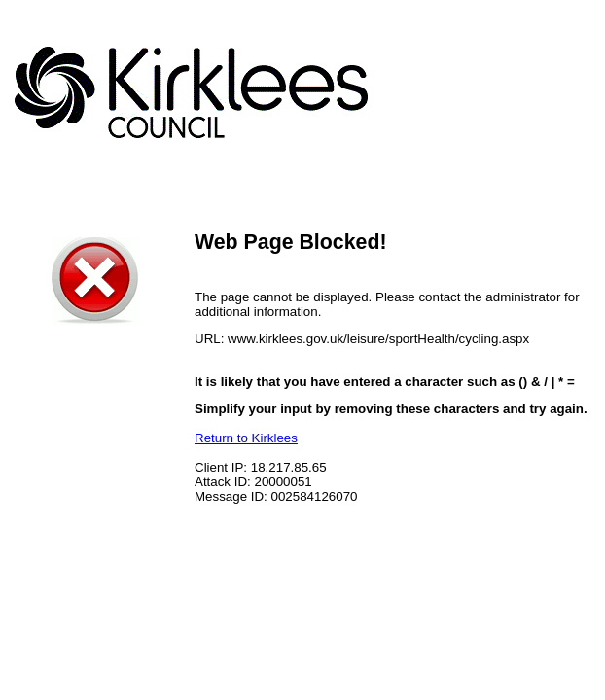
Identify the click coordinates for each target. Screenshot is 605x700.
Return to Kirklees (246, 438)
